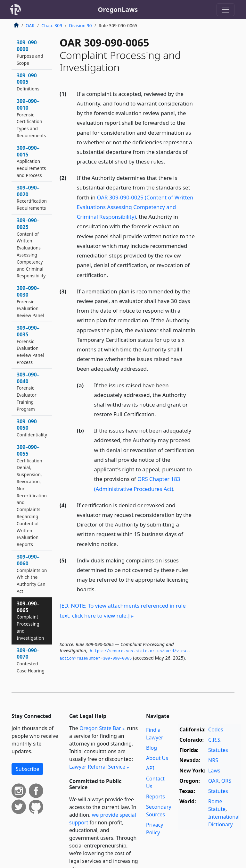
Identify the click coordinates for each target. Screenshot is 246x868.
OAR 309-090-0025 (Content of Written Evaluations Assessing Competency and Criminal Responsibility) (135, 207)
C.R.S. (215, 740)
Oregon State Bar (100, 728)
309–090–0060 (32, 574)
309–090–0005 (28, 82)
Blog (152, 748)
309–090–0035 (30, 345)
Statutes (218, 750)
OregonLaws (118, 9)
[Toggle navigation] (225, 10)
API (150, 768)
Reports (156, 796)
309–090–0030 (30, 301)
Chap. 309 (52, 25)
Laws (214, 771)
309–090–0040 (28, 392)
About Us (157, 758)
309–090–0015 (31, 161)
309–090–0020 (32, 198)
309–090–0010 (31, 118)
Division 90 (80, 25)
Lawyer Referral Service (97, 767)
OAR (30, 25)
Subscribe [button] (27, 769)
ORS (226, 781)
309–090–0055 (32, 495)
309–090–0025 (31, 248)
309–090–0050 (32, 428)
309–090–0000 (30, 52)
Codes (216, 729)
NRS (213, 760)
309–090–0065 (30, 620)
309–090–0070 (31, 660)
